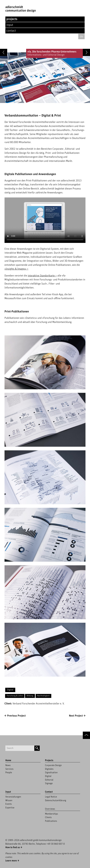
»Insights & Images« (15, 269)
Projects (12, 19)
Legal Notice (51, 797)
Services (9, 769)
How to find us (13, 847)
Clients (48, 817)
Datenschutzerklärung (56, 800)
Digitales (49, 769)
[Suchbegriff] (20, 748)
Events (9, 804)
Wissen (9, 800)
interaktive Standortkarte (41, 276)
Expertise (10, 808)
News (8, 765)
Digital (10, 690)
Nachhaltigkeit (43, 696)
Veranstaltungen (13, 797)
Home (8, 760)
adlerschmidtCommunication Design (21, 9)
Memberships (52, 814)
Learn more (11, 861)
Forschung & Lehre (15, 696)
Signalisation (51, 773)
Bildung (30, 696)
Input (10, 25)
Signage (49, 783)
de (81, 36)
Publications (51, 821)
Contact (11, 31)
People (9, 773)
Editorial (49, 780)
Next (76, 716)
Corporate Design (53, 765)
